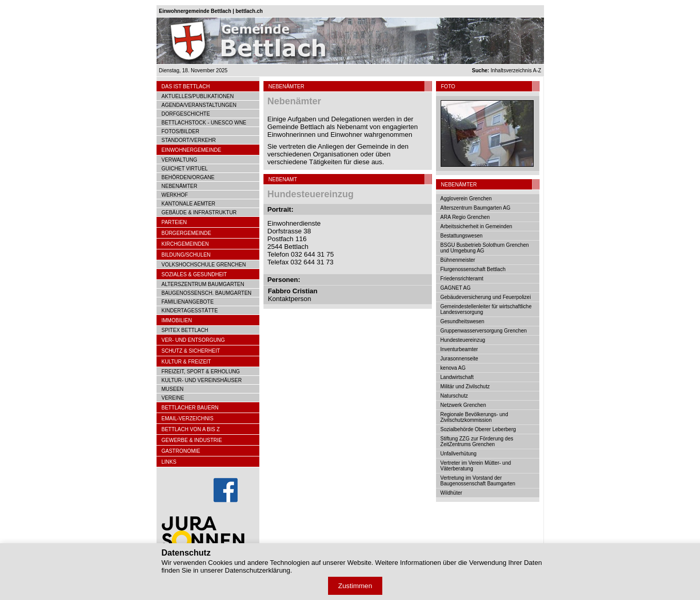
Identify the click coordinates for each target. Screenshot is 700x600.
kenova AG (453, 368)
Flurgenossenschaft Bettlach (473, 269)
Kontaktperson (289, 299)
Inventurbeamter (459, 349)
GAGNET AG (455, 288)
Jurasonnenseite (459, 359)
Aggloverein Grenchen (466, 199)
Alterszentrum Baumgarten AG (475, 208)
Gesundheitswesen (462, 321)
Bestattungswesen (461, 236)
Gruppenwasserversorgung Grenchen (483, 331)
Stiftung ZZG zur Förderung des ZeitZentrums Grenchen (477, 441)
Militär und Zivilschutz (465, 386)
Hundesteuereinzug (463, 340)
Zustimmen (355, 586)
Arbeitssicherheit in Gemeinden (476, 226)
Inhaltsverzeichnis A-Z (507, 70)
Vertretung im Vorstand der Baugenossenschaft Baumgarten (478, 481)
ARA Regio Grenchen (465, 217)
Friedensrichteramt (462, 279)
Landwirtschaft (457, 377)
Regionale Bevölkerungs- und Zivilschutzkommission (474, 417)
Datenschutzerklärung (257, 570)
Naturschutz (454, 396)
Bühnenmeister (457, 260)
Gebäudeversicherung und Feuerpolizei (485, 297)
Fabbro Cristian (292, 291)
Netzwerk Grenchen (463, 405)
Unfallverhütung (458, 454)
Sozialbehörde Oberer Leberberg (478, 429)
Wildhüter (451, 493)
